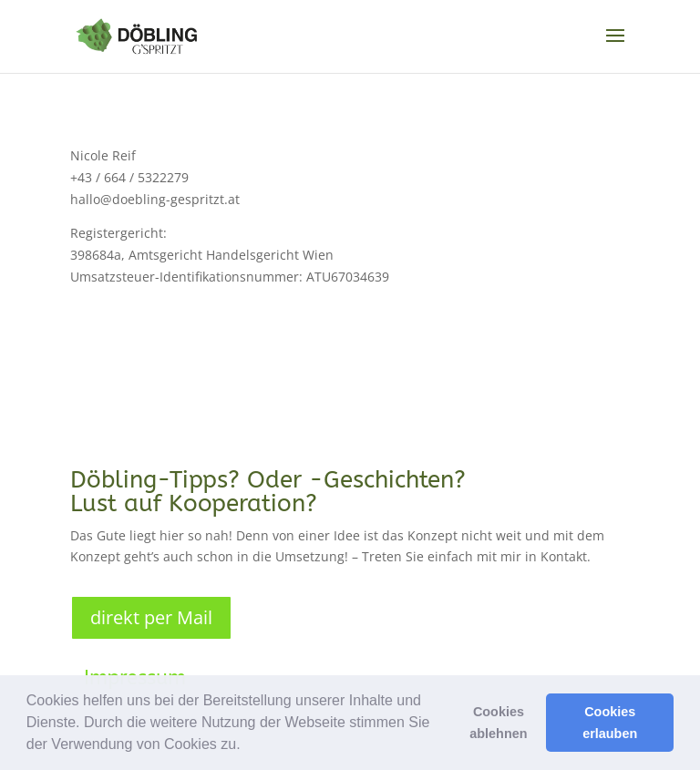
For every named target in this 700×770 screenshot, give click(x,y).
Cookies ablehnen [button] (498, 723)
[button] (247, 746)
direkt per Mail (151, 617)
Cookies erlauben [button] (610, 723)
